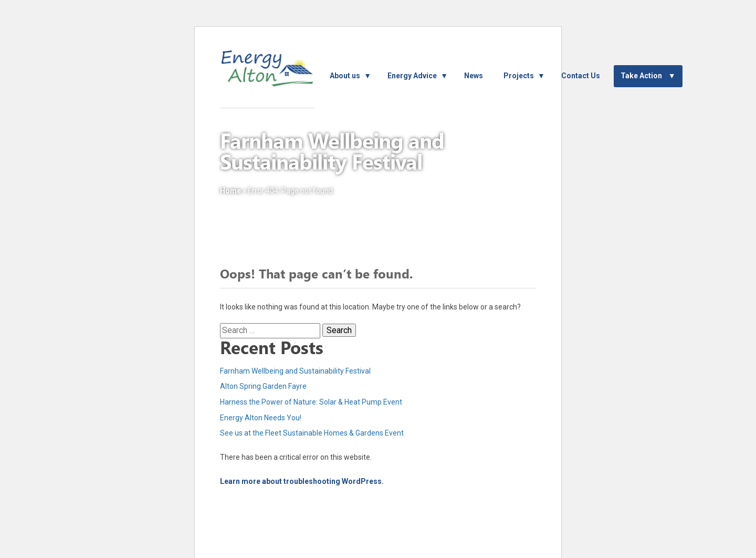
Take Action (641, 76)
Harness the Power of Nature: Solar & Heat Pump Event (311, 402)
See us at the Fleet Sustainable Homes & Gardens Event (312, 433)
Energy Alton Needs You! (261, 418)
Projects (519, 76)
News (474, 76)
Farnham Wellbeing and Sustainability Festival (295, 371)
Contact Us (581, 76)
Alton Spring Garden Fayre (263, 386)
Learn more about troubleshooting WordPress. (302, 481)
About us (345, 76)
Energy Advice (412, 76)
